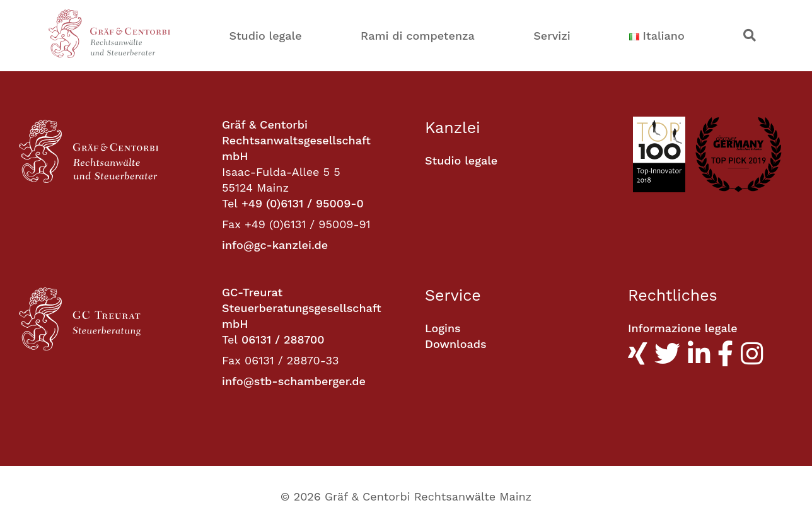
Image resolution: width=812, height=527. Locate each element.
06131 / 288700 (283, 339)
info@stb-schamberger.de (294, 381)
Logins (443, 328)
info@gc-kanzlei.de (275, 245)
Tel (230, 203)
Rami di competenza (418, 36)
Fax (231, 224)
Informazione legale (683, 328)
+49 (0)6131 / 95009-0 (303, 203)
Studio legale (265, 36)
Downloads (455, 344)
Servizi (552, 36)
